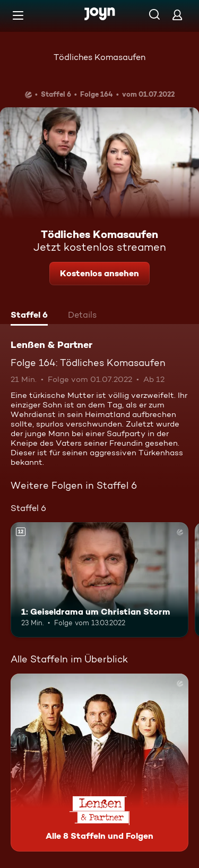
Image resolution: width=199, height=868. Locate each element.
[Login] (177, 15)
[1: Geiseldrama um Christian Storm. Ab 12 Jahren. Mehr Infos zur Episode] (99, 580)
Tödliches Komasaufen (99, 57)
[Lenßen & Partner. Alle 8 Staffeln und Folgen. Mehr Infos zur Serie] (99, 763)
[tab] (29, 316)
